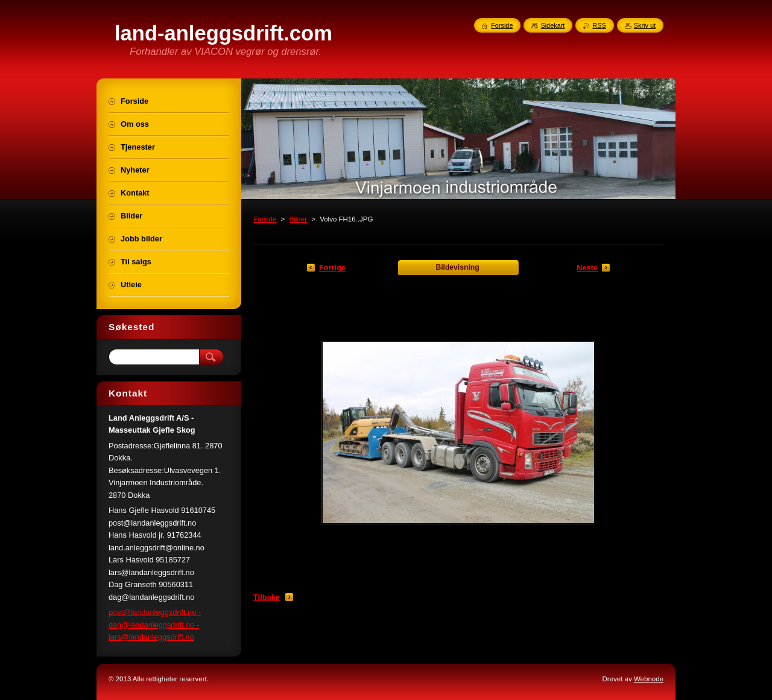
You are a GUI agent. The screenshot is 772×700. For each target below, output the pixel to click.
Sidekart (552, 25)
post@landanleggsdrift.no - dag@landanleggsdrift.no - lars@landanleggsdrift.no (155, 625)
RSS (599, 25)
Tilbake (267, 597)
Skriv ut (645, 25)
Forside (265, 219)
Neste (587, 268)
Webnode (649, 679)
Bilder (298, 219)
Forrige (332, 268)
